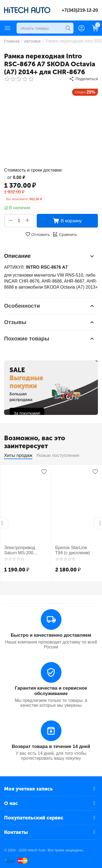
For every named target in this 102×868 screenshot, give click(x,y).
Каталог (8, 28)
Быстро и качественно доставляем (51, 635)
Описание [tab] (50, 256)
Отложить (37, 234)
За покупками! (27, 413)
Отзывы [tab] (50, 322)
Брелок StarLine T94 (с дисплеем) (73, 550)
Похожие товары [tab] (50, 339)
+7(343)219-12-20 (79, 10)
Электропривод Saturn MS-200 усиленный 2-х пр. (22, 550)
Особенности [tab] (50, 306)
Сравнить (65, 234)
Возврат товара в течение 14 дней (51, 746)
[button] (84, 79)
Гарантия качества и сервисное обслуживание (51, 691)
